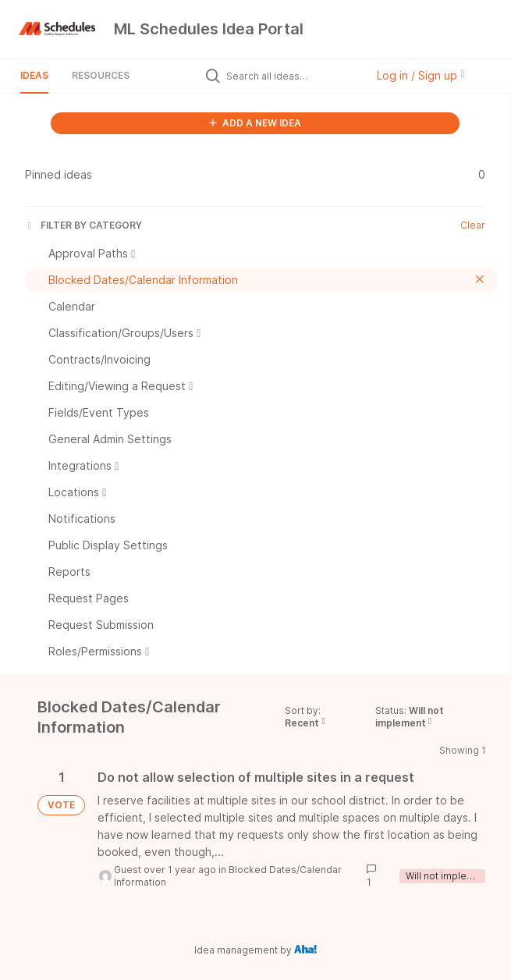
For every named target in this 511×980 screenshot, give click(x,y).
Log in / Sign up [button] (421, 75)
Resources (101, 75)
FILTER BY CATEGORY (83, 225)
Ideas (34, 75)
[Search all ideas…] (293, 76)
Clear (473, 225)
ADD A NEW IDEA (255, 123)
